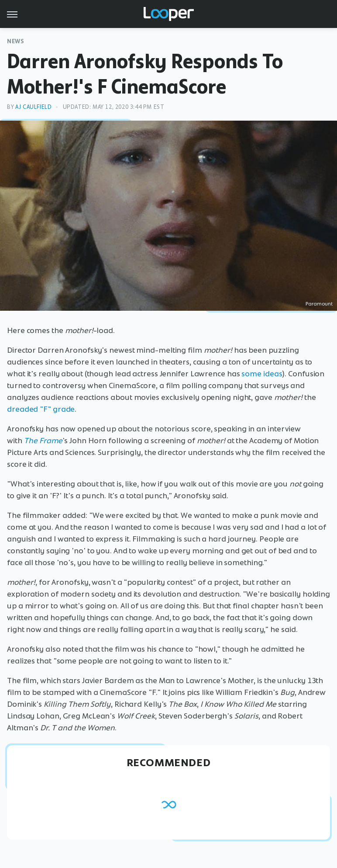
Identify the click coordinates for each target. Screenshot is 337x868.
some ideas (262, 374)
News (15, 41)
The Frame (43, 441)
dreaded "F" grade (41, 409)
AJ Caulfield (33, 107)
